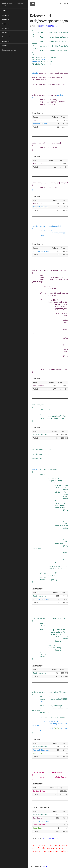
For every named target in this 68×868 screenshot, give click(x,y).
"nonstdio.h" (46, 64)
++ (55, 580)
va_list (43, 697)
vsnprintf (48, 708)
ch (46, 410)
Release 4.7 (6, 46)
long (49, 78)
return (50, 233)
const (56, 271)
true (54, 100)
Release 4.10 (6, 33)
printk (50, 728)
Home (4, 11)
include (36, 57)
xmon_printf (42, 692)
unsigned (43, 78)
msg (52, 280)
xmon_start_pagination (47, 95)
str (55, 619)
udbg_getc (48, 231)
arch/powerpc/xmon (48, 26)
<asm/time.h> (46, 62)
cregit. (45, 866)
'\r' (62, 416)
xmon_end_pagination (46, 143)
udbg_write (56, 370)
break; (58, 641)
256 (50, 450)
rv (45, 275)
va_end (43, 713)
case (65, 322)
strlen (58, 777)
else (65, 553)
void (34, 95)
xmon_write (48, 271)
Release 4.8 (6, 41)
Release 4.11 (6, 28)
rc (45, 701)
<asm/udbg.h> (46, 60)
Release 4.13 (6, 19)
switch (58, 503)
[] (54, 280)
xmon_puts (41, 773)
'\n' (50, 414)
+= (59, 304)
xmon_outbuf (57, 699)
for (49, 483)
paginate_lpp (58, 78)
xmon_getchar (48, 470)
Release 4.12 (6, 24)
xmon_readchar (49, 226)
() (64, 233)
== (46, 414)
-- (41, 578)
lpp (56, 188)
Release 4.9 (6, 37)
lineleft (47, 459)
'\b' (62, 508)
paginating (48, 73)
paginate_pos (58, 84)
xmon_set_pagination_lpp (48, 183)
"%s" (56, 728)
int (40, 226)
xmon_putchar (42, 405)
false (61, 102)
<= (47, 286)
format (63, 692)
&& (55, 293)
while (50, 302)
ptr (66, 271)
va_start (44, 706)
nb (45, 286)
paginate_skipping (48, 102)
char (61, 271)
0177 (62, 506)
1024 (65, 699)
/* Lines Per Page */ (42, 80)
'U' (61, 526)
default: (59, 544)
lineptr (48, 454)
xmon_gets (42, 619)
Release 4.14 (6, 15)
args (49, 697)
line (46, 450)
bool (41, 73)
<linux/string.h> (48, 57)
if (41, 231)
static (35, 73)
